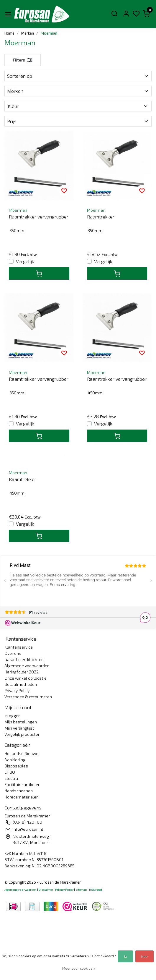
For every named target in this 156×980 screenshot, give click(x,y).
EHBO (10, 772)
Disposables (16, 766)
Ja (125, 956)
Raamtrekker (101, 217)
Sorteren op (78, 76)
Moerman (49, 33)
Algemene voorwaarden (27, 666)
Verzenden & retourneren (28, 697)
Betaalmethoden (21, 684)
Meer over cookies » (79, 968)
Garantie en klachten (24, 659)
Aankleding (15, 760)
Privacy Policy (17, 690)
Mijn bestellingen (21, 722)
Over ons (13, 653)
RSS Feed (96, 890)
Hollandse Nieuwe (21, 753)
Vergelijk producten (22, 734)
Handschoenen (19, 791)
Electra (11, 778)
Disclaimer (46, 890)
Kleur (78, 106)
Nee (144, 956)
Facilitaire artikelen (22, 784)
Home (9, 33)
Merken (28, 33)
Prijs (78, 121)
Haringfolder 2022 (22, 672)
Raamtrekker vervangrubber (39, 217)
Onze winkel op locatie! (26, 678)
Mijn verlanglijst (19, 728)
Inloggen (13, 716)
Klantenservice (19, 647)
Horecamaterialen (22, 797)
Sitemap (81, 890)
